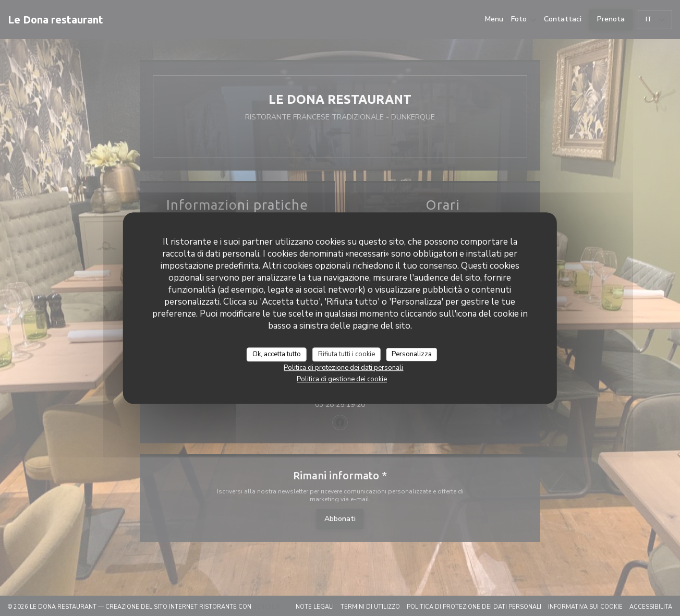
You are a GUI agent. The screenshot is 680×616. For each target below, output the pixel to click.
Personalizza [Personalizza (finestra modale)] (412, 354)
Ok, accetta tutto (277, 354)
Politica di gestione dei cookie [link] (342, 379)
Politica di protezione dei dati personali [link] (343, 368)
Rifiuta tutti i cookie (347, 354)
